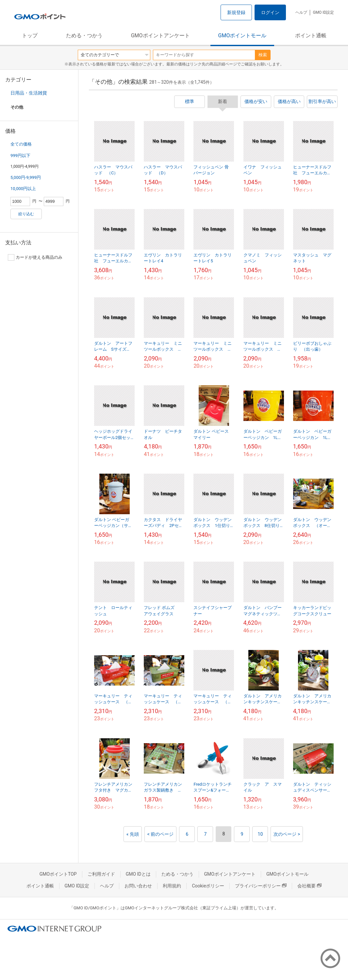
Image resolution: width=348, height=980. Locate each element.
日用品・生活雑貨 (29, 93)
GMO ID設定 (323, 12)
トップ (30, 35)
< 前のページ (161, 834)
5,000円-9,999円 (26, 177)
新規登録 (236, 12)
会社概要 (309, 886)
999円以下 (20, 156)
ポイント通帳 (311, 35)
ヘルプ (301, 12)
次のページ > (287, 834)
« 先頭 (133, 834)
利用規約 (172, 886)
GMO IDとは (138, 874)
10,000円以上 (23, 189)
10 (260, 834)
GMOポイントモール (242, 35)
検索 (263, 55)
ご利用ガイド (101, 874)
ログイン (270, 12)
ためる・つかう (84, 35)
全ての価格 (21, 144)
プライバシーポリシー (261, 886)
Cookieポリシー (208, 886)
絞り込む (26, 214)
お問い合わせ (138, 886)
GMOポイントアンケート (160, 35)
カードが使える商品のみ (35, 257)
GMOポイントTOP (58, 874)
